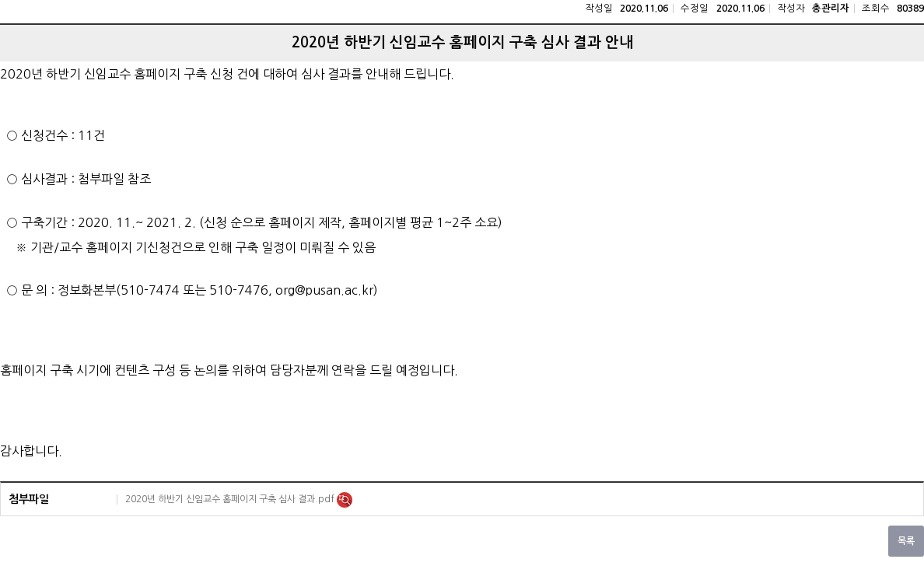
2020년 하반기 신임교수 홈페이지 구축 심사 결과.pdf (231, 499)
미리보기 (345, 500)
